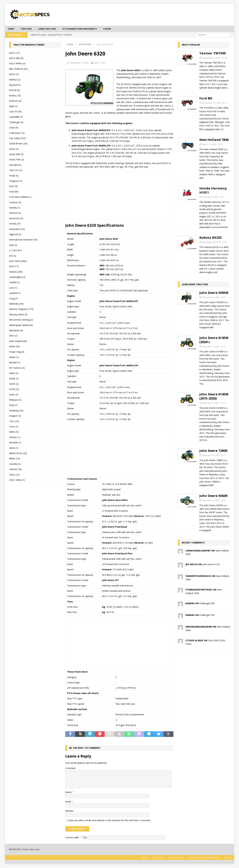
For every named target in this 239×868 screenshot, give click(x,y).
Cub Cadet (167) (17, 139)
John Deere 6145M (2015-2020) (214, 397)
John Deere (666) (18, 261)
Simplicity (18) (16, 411)
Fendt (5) (14, 176)
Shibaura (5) (15, 400)
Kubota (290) (16, 272)
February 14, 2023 (211, 456)
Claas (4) (14, 128)
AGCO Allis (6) (16, 58)
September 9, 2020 (211, 58)
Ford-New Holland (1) (20, 197)
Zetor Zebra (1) (17, 480)
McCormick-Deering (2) (21, 320)
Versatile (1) (15, 443)
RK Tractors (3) (17, 368)
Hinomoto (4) (16, 219)
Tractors (28, 29)
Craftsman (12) (17, 133)
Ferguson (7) (16, 181)
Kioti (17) (14, 267)
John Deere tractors (195, 285)
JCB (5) (13, 256)
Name (69, 793)
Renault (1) (15, 363)
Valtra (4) (14, 432)
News (12, 29)
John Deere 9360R (213, 496)
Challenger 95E (207, 604)
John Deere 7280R (213, 451)
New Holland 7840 (214, 140)
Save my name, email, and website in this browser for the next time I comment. (110, 821)
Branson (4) (15, 101)
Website (69, 811)
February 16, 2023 (211, 298)
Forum (115, 29)
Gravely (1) (15, 208)
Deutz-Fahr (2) (17, 160)
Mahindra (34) (16, 304)
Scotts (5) (14, 390)
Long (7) (13, 299)
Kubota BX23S (211, 238)
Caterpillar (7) (16, 117)
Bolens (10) (15, 96)
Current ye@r (73, 838)
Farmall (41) (15, 165)
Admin (96, 63)
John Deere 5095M (214, 293)
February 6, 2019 (210, 197)
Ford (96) (14, 192)
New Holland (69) (18, 341)
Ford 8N (206, 99)
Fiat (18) (13, 187)
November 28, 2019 (211, 243)
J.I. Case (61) (15, 251)
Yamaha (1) (15, 464)
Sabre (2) (14, 373)
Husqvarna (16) (17, 229)
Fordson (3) (15, 203)
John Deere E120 (211, 565)
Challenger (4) (16, 123)
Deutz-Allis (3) (16, 155)
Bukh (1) (13, 107)
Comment (70, 768)
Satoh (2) (14, 384)
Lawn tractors (50, 29)
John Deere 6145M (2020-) (214, 340)
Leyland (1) (15, 293)
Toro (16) (14, 422)
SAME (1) (14, 379)
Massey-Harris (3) (18, 315)
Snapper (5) (15, 416)
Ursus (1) (14, 427)
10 (226, 58)
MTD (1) (13, 336)
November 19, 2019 (211, 103)
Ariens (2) (14, 75)
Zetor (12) (14, 475)
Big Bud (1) (15, 85)
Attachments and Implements (86, 29)
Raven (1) (14, 357)
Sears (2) (14, 395)
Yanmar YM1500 (212, 53)
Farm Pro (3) (16, 171)
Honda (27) (15, 224)
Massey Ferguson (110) (21, 309)
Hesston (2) (15, 213)
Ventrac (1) (15, 438)
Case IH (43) (15, 112)
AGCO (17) (15, 53)
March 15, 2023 (209, 145)
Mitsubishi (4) (16, 331)
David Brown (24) (18, 144)
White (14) (14, 459)
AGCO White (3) (17, 64)
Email (68, 802)
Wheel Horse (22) (18, 454)
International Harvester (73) (23, 240)
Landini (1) (14, 283)
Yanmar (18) (15, 469)
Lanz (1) (13, 288)
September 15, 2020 (79, 63)
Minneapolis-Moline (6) (21, 325)
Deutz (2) (14, 149)
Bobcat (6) (15, 91)
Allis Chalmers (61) (19, 69)
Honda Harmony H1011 (213, 191)
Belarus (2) (15, 80)
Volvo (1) (14, 448)
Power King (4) (17, 352)
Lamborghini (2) (17, 277)
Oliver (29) (14, 347)
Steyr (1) (13, 406)
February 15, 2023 (211, 347)
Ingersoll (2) (15, 235)
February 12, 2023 (211, 501)
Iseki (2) (13, 245)
